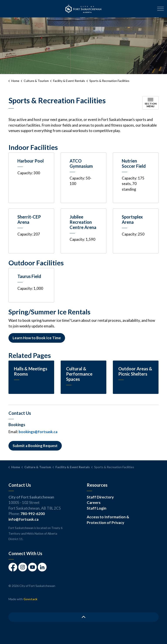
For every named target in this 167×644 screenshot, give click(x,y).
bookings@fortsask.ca (38, 432)
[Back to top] (83, 617)
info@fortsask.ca (23, 519)
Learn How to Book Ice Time (37, 338)
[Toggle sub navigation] (150, 103)
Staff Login (97, 508)
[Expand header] (160, 9)
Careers (94, 502)
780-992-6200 (33, 514)
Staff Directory (100, 497)
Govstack (30, 599)
